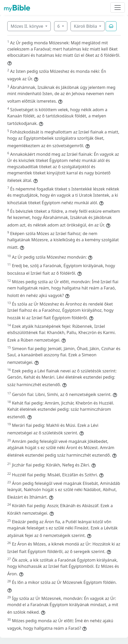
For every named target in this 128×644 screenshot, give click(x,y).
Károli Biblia (86, 26)
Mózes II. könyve (27, 26)
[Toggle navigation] (118, 8)
